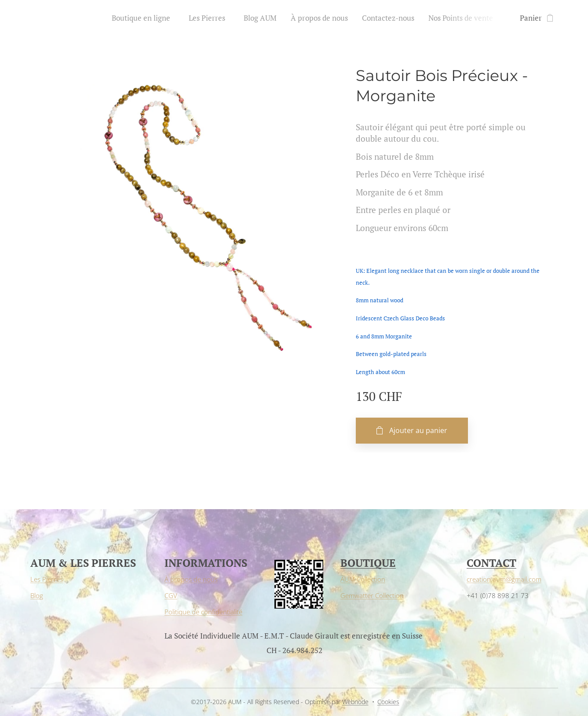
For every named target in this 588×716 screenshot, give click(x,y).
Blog (37, 595)
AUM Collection (363, 579)
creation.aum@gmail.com (504, 579)
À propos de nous (191, 579)
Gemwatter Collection (372, 595)
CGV (171, 595)
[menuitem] (146, 18)
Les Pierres (47, 579)
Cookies (388, 702)
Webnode (355, 702)
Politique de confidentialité (203, 612)
